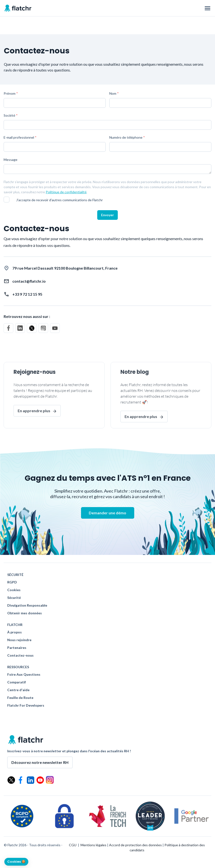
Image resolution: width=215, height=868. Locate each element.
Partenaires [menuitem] (17, 648)
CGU (73, 845)
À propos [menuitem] (15, 632)
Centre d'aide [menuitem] (18, 690)
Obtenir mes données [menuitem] (25, 613)
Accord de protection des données (135, 845)
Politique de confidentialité (66, 192)
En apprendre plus (34, 425)
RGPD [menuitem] (12, 582)
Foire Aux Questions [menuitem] (24, 674)
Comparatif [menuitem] (17, 682)
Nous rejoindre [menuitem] (19, 640)
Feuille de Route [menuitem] (20, 698)
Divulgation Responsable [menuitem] (27, 605)
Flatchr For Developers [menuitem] (26, 705)
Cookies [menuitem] (14, 590)
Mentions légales (93, 845)
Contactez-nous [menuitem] (20, 655)
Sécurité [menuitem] (14, 598)
